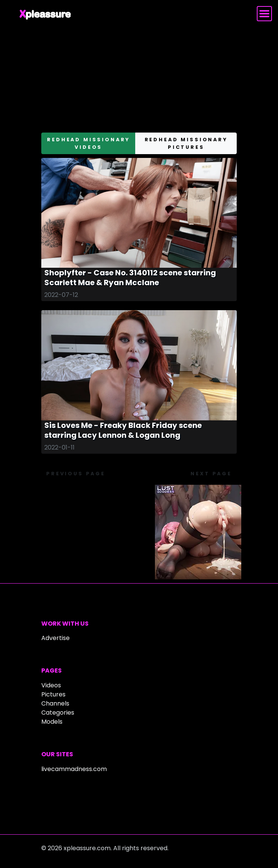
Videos (51, 685)
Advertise (55, 638)
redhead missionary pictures (186, 143)
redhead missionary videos (88, 143)
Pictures (53, 694)
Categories (58, 713)
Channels (55, 703)
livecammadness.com (74, 769)
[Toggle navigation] (264, 14)
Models (52, 722)
